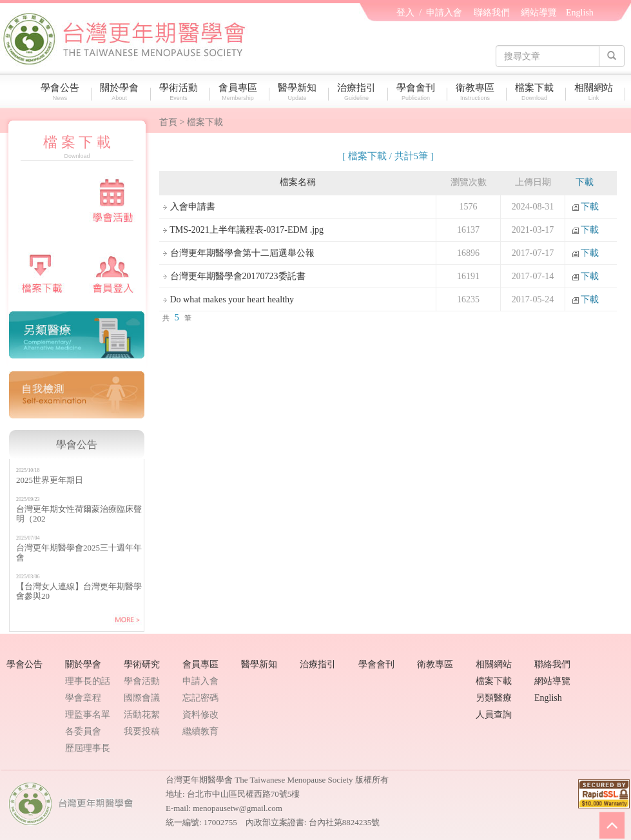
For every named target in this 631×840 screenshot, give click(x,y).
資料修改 (200, 715)
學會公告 (63, 92)
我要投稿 (142, 731)
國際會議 (142, 698)
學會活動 (142, 681)
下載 (585, 207)
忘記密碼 (200, 698)
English (580, 13)
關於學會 (122, 92)
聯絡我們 (492, 13)
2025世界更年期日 (50, 480)
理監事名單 (88, 715)
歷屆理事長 (88, 748)
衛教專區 (478, 92)
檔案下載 (538, 92)
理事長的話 (88, 681)
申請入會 (444, 13)
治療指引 (360, 92)
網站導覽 (539, 13)
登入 (405, 13)
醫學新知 (300, 92)
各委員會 (83, 731)
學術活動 (182, 92)
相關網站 (597, 92)
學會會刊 (419, 92)
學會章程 (83, 698)
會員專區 (241, 92)
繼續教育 (200, 731)
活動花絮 (142, 715)
